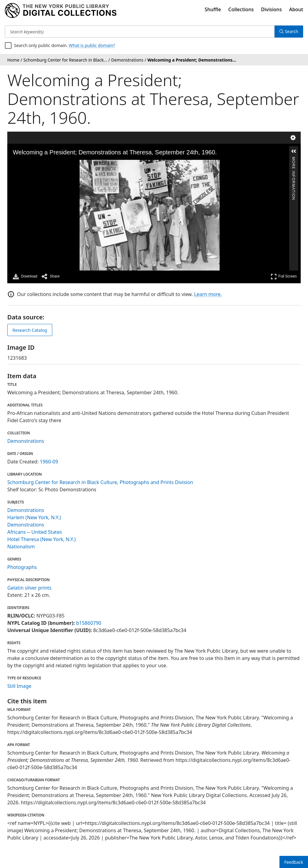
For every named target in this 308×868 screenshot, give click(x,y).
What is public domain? (92, 45)
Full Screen (284, 276)
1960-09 (49, 462)
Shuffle (213, 9)
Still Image (19, 686)
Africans (17, 532)
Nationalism (21, 547)
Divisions (271, 9)
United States (47, 532)
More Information (293, 159)
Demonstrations (26, 441)
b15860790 (89, 623)
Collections (241, 9)
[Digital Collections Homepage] (61, 11)
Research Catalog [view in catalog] (30, 330)
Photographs (22, 567)
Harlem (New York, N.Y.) (34, 517)
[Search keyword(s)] (140, 32)
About (296, 9)
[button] (294, 151)
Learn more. (208, 294)
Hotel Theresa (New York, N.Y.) (41, 539)
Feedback (294, 862)
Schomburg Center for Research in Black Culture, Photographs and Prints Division (100, 482)
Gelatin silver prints (29, 588)
